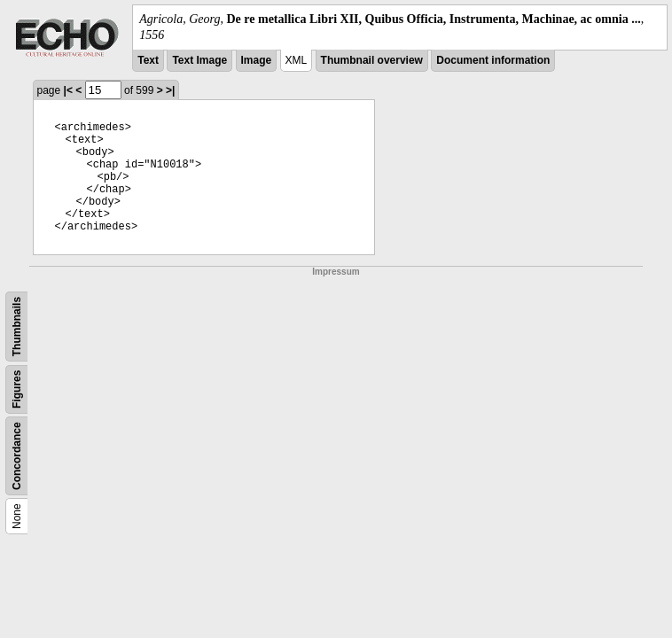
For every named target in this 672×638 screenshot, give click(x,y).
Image (257, 60)
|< (68, 90)
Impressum (336, 272)
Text (148, 60)
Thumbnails (17, 327)
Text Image (199, 60)
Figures (17, 389)
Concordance (17, 457)
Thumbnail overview (372, 60)
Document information (493, 60)
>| (170, 90)
